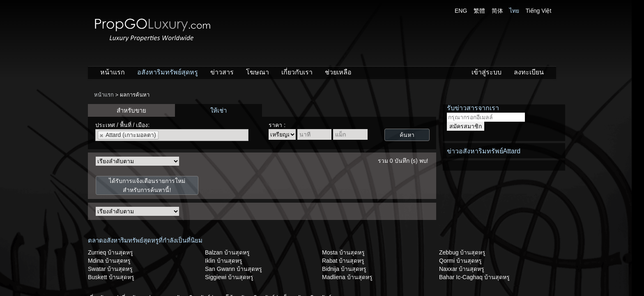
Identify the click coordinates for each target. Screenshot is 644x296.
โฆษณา (258, 72)
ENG (461, 11)
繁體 (479, 11)
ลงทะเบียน (529, 72)
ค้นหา (407, 135)
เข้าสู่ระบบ (486, 72)
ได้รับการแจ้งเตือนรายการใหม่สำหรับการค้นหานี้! (147, 185)
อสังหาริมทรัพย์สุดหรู (168, 72)
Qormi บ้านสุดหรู (460, 261)
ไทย (514, 11)
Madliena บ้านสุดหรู (347, 277)
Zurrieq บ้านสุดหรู (110, 252)
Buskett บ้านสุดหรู (111, 277)
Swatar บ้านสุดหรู (110, 269)
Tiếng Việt (539, 11)
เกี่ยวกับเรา (297, 72)
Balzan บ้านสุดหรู (227, 252)
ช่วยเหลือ (338, 72)
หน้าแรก (113, 72)
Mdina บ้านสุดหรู (109, 261)
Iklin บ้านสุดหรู (224, 261)
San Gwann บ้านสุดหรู (233, 269)
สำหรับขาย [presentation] (131, 110)
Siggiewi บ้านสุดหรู (229, 277)
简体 (497, 11)
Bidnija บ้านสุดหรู (344, 269)
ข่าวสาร (222, 72)
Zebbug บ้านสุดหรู (462, 252)
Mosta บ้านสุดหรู (343, 252)
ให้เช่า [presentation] (218, 110)
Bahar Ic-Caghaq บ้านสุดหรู (474, 277)
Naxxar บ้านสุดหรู (462, 269)
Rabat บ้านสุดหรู (343, 261)
